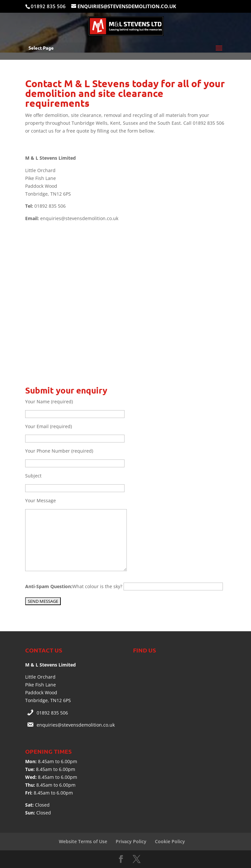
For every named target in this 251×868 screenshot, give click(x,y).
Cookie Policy (170, 841)
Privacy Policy (131, 841)
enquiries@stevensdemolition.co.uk (76, 725)
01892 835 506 (52, 713)
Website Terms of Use (83, 841)
